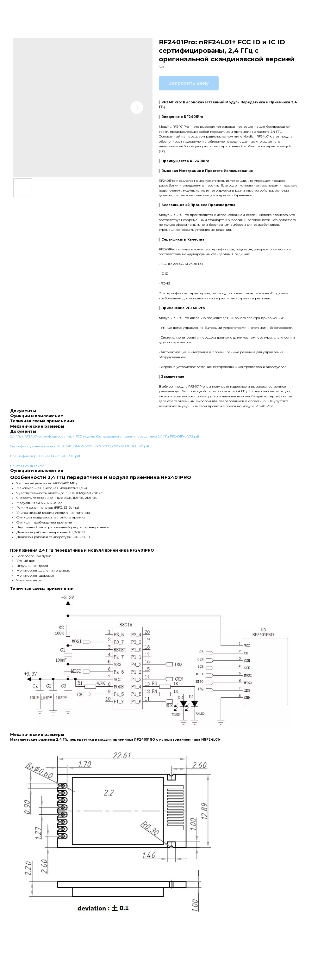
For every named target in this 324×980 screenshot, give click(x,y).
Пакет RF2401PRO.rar (27, 466)
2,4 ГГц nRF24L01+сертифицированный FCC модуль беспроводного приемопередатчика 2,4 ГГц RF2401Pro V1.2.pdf (105, 436)
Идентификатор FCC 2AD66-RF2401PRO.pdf (45, 456)
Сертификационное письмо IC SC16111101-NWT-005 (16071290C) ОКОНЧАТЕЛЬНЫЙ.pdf (80, 446)
